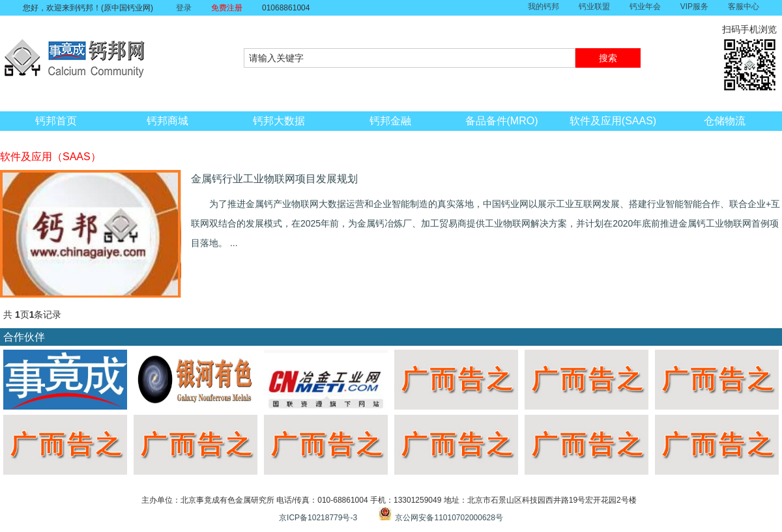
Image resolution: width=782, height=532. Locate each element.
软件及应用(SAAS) (613, 121)
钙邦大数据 (279, 121)
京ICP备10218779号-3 (318, 518)
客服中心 (744, 7)
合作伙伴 (24, 337)
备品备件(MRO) (502, 121)
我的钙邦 (543, 7)
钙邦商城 (167, 121)
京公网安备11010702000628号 (449, 518)
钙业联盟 (594, 7)
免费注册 (227, 8)
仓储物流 (725, 121)
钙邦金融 (390, 121)
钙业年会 (645, 7)
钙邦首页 (56, 121)
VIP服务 (694, 7)
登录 (184, 8)
